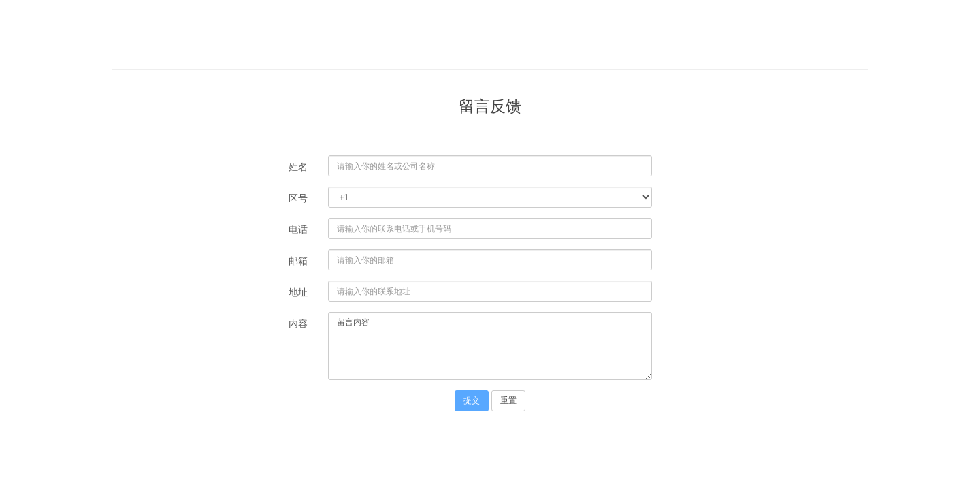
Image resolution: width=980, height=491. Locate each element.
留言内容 (490, 346)
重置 (508, 400)
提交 (472, 400)
